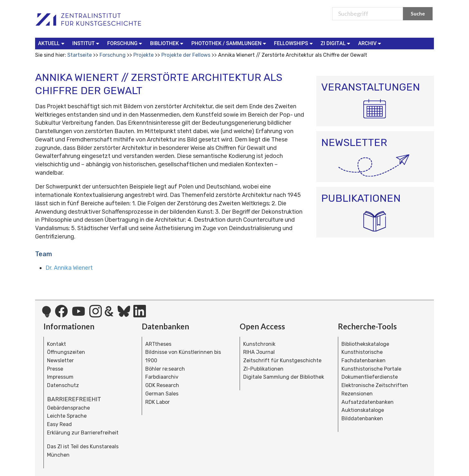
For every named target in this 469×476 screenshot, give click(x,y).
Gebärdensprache (68, 408)
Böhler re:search (165, 369)
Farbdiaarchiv (162, 377)
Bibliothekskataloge (365, 344)
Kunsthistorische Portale (371, 369)
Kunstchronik (259, 344)
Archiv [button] (370, 43)
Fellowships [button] (294, 43)
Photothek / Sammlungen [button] (230, 43)
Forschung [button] (125, 43)
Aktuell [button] (52, 43)
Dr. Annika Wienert (69, 268)
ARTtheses (158, 344)
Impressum (60, 377)
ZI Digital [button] (336, 43)
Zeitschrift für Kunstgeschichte (282, 360)
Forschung (113, 55)
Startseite (80, 55)
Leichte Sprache (67, 416)
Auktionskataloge (363, 410)
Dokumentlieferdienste (370, 377)
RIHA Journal (259, 352)
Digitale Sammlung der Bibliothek (284, 377)
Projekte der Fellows (186, 55)
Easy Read (59, 424)
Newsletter (60, 360)
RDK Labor (158, 402)
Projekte (144, 55)
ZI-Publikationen (263, 369)
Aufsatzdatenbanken (368, 402)
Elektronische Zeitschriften (375, 385)
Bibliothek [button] (167, 43)
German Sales (162, 394)
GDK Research (162, 385)
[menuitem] (53, 44)
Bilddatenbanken (362, 418)
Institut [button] (86, 43)
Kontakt (57, 344)
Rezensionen (357, 394)
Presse (55, 369)
